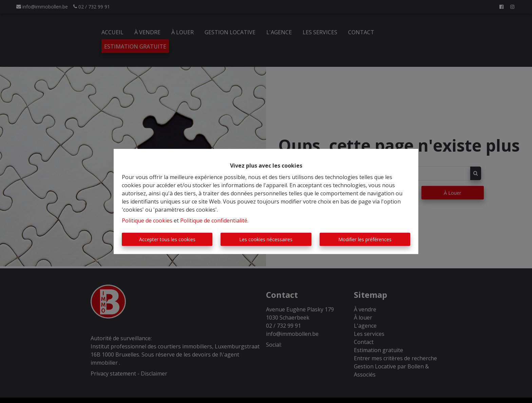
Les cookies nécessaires (266, 239)
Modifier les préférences (365, 239)
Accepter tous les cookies (167, 239)
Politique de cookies (147, 220)
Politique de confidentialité (214, 220)
